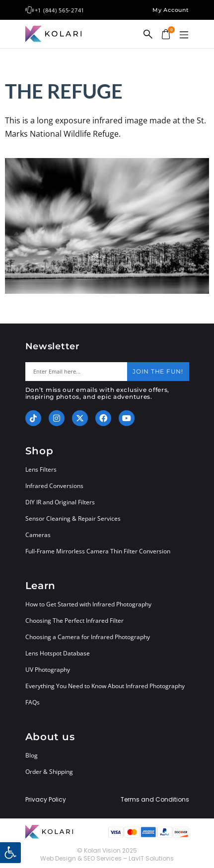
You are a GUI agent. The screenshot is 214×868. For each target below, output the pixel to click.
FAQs (33, 702)
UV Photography (48, 670)
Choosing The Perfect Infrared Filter (74, 621)
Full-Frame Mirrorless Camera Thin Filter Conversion (98, 551)
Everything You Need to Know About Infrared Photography (105, 686)
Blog (32, 755)
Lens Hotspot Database (58, 653)
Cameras (38, 535)
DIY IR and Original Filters (60, 502)
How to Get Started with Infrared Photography (88, 604)
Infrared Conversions (54, 486)
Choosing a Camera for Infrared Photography (88, 637)
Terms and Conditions (155, 800)
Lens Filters (41, 469)
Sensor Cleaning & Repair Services (73, 518)
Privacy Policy (46, 800)
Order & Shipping (49, 772)
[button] (184, 35)
